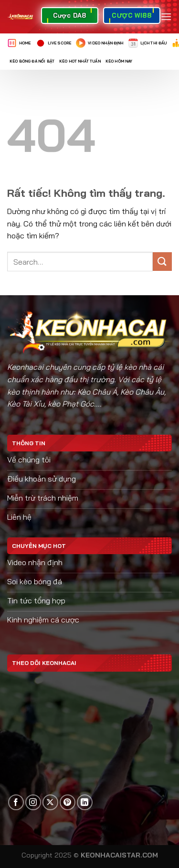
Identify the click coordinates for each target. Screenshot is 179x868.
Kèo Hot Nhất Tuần (80, 61)
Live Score (54, 43)
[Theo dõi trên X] (50, 802)
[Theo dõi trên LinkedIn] (85, 802)
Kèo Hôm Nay (119, 61)
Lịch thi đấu (148, 43)
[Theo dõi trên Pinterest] (68, 802)
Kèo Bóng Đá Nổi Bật (32, 61)
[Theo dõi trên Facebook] (16, 802)
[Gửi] (162, 262)
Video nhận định (100, 43)
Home (19, 43)
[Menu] (166, 16)
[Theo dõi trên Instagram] (33, 802)
